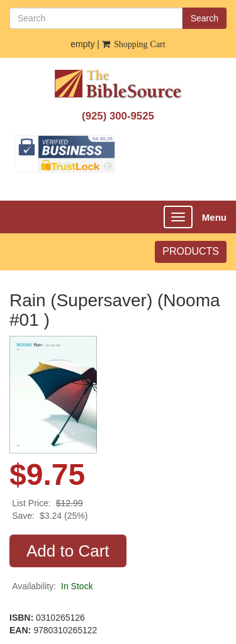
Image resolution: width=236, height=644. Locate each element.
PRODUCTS (191, 251)
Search (205, 18)
